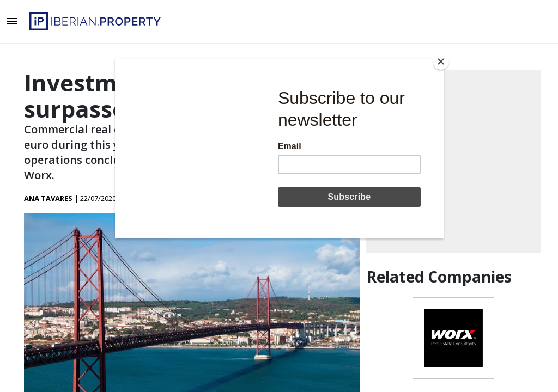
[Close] (441, 62)
